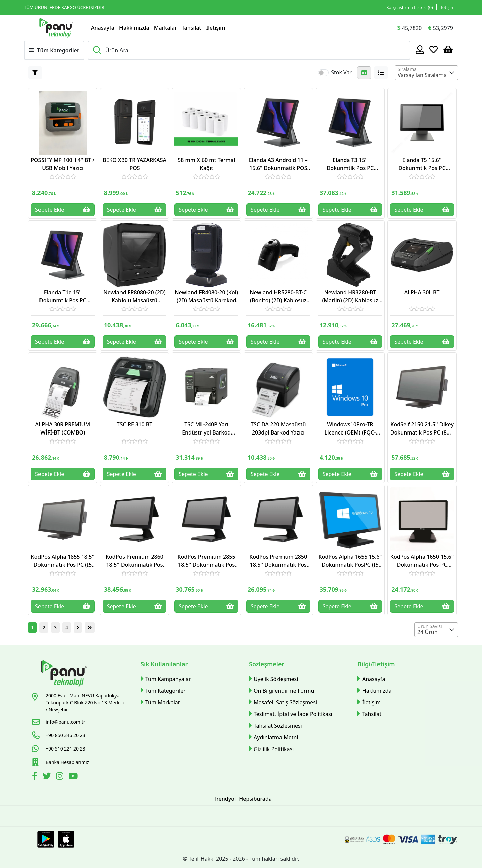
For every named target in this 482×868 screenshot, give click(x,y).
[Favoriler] (434, 49)
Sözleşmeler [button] (267, 664)
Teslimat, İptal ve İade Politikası (291, 714)
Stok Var (341, 72)
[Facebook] (36, 777)
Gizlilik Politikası (271, 749)
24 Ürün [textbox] (428, 632)
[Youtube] (74, 777)
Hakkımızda (134, 28)
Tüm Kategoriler (163, 690)
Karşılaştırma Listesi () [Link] (410, 7)
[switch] (323, 73)
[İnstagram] (60, 777)
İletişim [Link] (447, 7)
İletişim (216, 28)
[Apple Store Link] (66, 839)
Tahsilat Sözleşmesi (275, 726)
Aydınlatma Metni (274, 737)
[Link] (56, 28)
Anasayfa (103, 28)
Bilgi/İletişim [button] (376, 664)
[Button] (35, 73)
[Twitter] (48, 777)
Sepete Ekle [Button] (63, 210)
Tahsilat (192, 28)
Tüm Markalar (160, 702)
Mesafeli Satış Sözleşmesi (283, 702)
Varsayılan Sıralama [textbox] (422, 75)
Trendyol (225, 799)
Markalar (166, 28)
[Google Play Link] (46, 839)
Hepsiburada (255, 799)
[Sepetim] (448, 49)
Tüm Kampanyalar (166, 679)
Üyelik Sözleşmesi (273, 679)
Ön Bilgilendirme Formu (282, 690)
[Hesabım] (420, 49)
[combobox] (426, 73)
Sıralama (407, 69)
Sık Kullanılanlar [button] (164, 664)
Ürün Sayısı (430, 626)
